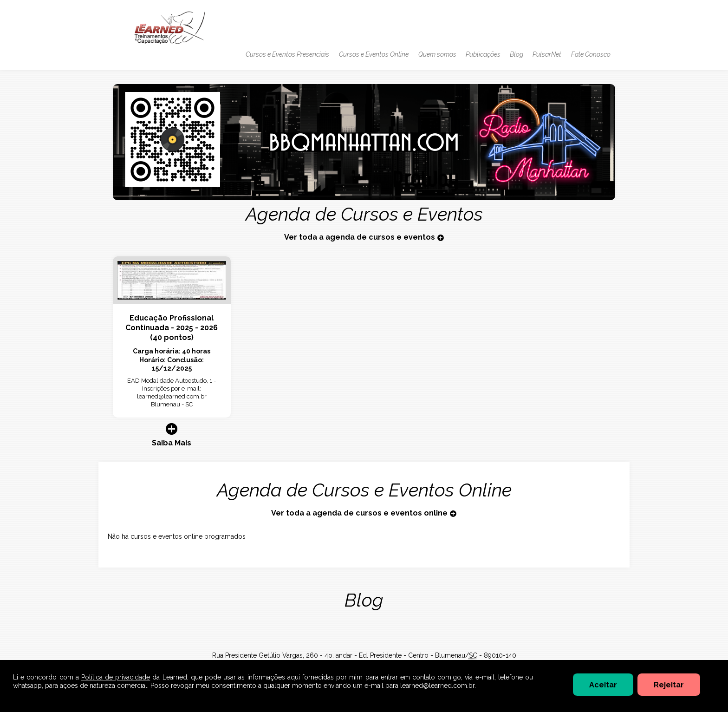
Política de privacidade (116, 677)
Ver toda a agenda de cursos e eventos (364, 237)
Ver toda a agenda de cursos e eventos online (364, 513)
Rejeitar (669, 685)
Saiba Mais (172, 435)
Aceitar (603, 685)
